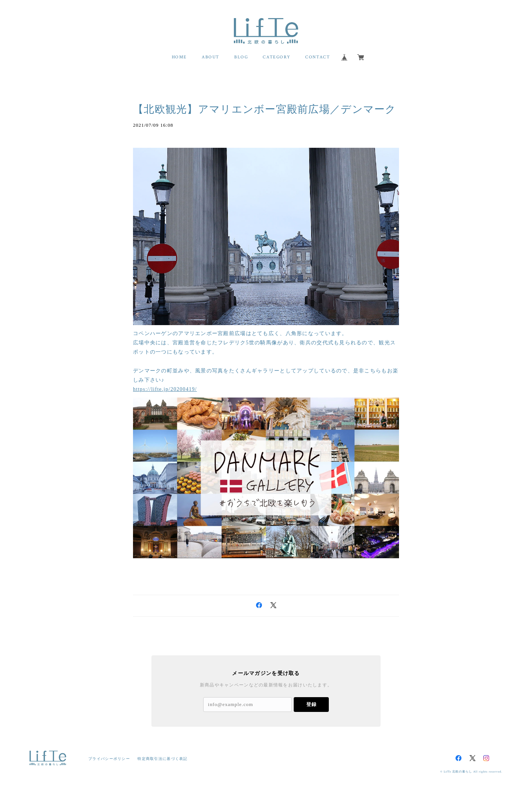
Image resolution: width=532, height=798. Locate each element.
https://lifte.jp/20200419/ (165, 389)
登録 (311, 704)
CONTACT (318, 57)
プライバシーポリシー (109, 759)
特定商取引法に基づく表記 (162, 759)
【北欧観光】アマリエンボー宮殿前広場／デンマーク (265, 109)
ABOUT (211, 57)
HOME (179, 57)
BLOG (241, 57)
